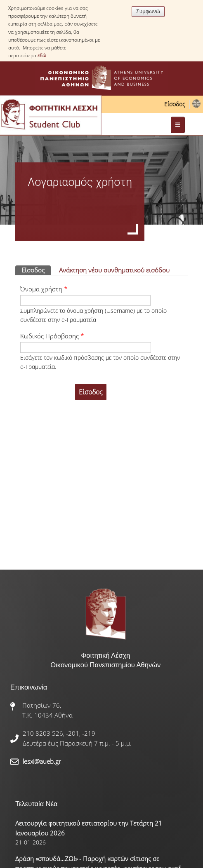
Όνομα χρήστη (44, 289)
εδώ (42, 55)
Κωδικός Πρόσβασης (52, 336)
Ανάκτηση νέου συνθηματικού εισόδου (114, 270)
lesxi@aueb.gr (42, 761)
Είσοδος (175, 104)
